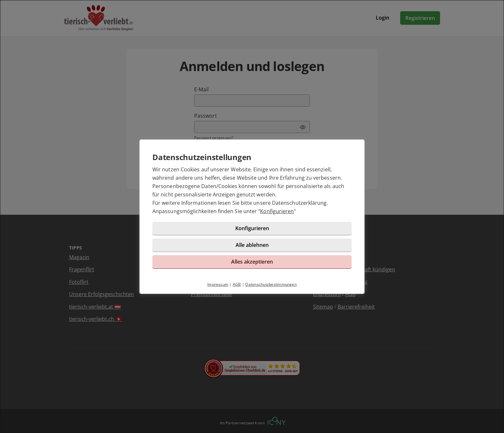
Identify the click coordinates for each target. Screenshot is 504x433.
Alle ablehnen (252, 245)
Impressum (218, 284)
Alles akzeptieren (252, 262)
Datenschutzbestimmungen (271, 284)
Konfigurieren (277, 211)
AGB (237, 284)
